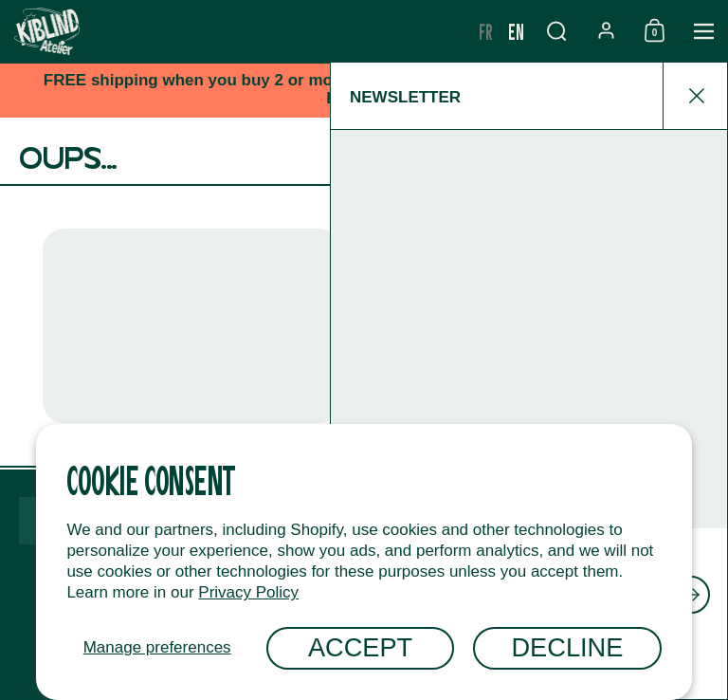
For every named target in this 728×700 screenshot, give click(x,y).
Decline (567, 647)
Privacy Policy (248, 592)
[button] (556, 31)
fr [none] (486, 31)
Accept (360, 647)
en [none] (516, 31)
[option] (486, 31)
